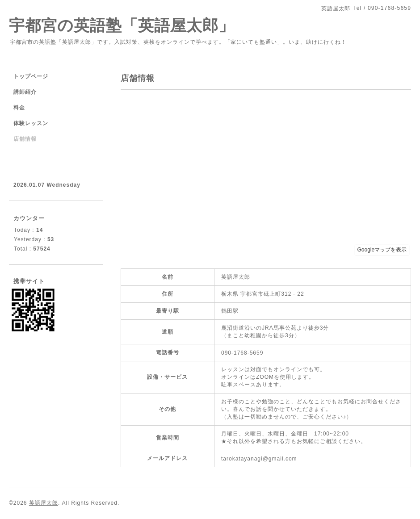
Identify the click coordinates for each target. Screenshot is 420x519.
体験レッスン (31, 123)
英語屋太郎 (44, 503)
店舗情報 (25, 139)
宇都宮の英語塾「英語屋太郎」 (130, 25)
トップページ (31, 76)
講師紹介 (25, 92)
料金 (19, 108)
